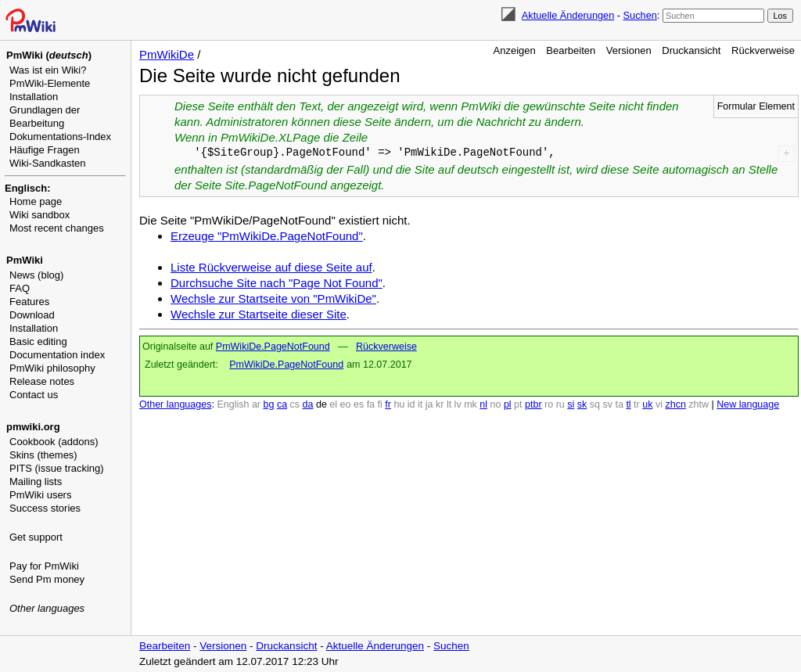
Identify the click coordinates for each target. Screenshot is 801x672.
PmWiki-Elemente (50, 83)
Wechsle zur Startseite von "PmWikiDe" (273, 298)
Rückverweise (763, 50)
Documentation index (57, 355)
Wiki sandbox (40, 215)
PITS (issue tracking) (57, 468)
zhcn (675, 404)
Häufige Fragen (45, 150)
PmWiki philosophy (52, 368)
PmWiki (25, 260)
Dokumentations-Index (60, 137)
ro (549, 404)
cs (295, 404)
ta (619, 404)
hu (399, 404)
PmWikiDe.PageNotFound (273, 347)
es (359, 404)
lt (449, 404)
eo (346, 404)
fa (371, 404)
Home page (36, 201)
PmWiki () (49, 55)
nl (483, 404)
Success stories (45, 508)
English (233, 404)
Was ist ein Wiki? (48, 70)
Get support (36, 537)
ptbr (533, 404)
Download (32, 315)
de (321, 404)
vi (659, 404)
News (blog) (36, 275)
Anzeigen (515, 50)
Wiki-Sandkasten (48, 163)
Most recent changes (57, 228)
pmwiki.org (33, 427)
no (496, 404)
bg (268, 404)
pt (518, 404)
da (308, 404)
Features (29, 302)
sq (595, 404)
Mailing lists (36, 482)
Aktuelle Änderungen (568, 15)
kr (440, 404)
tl (628, 404)
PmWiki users (40, 495)
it (420, 404)
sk (582, 404)
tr (637, 404)
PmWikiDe (167, 54)
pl (508, 404)
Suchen (640, 15)
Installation (34, 97)
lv (458, 404)
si (571, 404)
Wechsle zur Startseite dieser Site (259, 314)
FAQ (20, 288)
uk (647, 404)
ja (429, 404)
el (333, 404)
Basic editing (38, 341)
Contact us (34, 395)
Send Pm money (47, 579)
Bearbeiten (571, 50)
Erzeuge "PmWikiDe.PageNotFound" (267, 236)
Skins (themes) (43, 455)
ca (282, 404)
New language (748, 404)
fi (380, 404)
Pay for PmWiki (44, 566)
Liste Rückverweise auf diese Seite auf (271, 267)
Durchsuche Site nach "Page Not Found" (277, 283)
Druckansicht (691, 50)
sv (607, 404)
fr (388, 404)
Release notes (42, 381)
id (411, 404)
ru (560, 404)
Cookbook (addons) (54, 442)
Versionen (629, 50)
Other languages (47, 608)
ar (256, 404)
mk (471, 404)
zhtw (699, 404)
